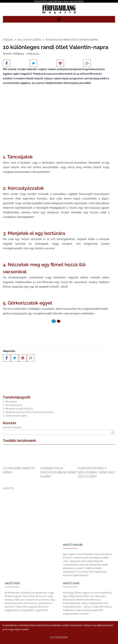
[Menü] (59, 19)
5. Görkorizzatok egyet (15, 416)
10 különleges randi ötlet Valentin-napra (72, 40)
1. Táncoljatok (10, 402)
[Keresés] (113, 432)
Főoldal (8, 40)
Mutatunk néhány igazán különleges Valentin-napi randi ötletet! (59, 1)
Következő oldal (56, 331)
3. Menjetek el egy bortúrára (18, 409)
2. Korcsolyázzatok (13, 405)
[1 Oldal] (59, 321)
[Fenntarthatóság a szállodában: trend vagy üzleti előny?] (96, 464)
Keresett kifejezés (12, 427)
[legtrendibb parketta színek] (22, 464)
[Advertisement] (59, 511)
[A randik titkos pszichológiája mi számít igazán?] (59, 464)
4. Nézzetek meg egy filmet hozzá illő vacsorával (28, 412)
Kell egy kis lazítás (30, 40)
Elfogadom (59, 637)
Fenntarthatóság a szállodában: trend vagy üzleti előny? (96, 472)
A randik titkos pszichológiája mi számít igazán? (59, 472)
